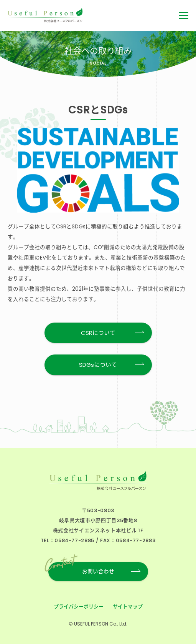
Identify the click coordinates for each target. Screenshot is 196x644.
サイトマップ (128, 607)
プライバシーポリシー (79, 607)
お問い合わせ (81, 569)
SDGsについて (98, 365)
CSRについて (98, 333)
